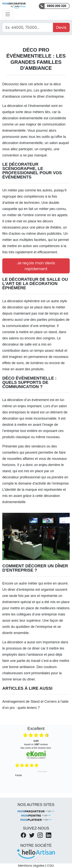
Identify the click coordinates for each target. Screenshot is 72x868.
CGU (50, 866)
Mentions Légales (31, 866)
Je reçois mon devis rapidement (36, 266)
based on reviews (36, 743)
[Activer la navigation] (8, 14)
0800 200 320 (57, 6)
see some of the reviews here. (36, 748)
